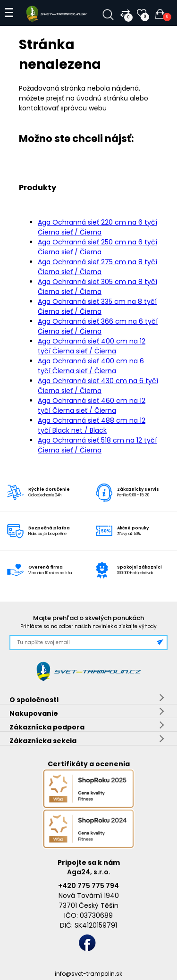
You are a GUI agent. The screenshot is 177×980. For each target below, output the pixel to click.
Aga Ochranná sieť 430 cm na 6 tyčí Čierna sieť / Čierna (98, 386)
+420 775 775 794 (88, 886)
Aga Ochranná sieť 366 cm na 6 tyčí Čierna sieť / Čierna (98, 326)
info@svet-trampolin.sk (88, 974)
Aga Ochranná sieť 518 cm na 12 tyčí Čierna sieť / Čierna (97, 445)
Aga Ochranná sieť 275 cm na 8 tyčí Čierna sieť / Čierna (97, 267)
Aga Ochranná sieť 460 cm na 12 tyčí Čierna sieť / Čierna (92, 406)
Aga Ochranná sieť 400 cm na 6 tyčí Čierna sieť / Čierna (91, 366)
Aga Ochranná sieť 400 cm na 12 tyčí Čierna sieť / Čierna (92, 346)
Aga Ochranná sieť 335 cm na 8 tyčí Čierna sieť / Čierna (97, 306)
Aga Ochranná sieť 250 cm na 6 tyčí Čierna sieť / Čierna (97, 247)
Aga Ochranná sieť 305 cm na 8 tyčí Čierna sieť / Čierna (97, 287)
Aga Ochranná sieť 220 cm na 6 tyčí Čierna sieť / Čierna (97, 227)
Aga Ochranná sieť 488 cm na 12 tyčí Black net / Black (92, 425)
